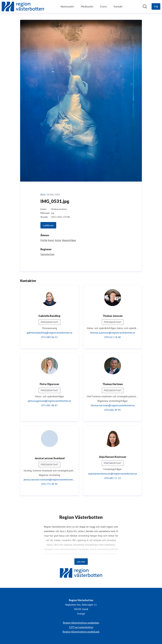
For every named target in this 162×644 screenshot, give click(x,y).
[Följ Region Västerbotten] (156, 6)
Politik (44, 240)
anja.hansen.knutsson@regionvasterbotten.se (113, 474)
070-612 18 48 (113, 337)
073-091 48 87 (49, 405)
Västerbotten (47, 254)
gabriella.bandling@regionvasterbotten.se (49, 333)
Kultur (58, 240)
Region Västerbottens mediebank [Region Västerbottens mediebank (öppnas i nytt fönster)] (81, 632)
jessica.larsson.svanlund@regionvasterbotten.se (49, 479)
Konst (51, 240)
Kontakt (118, 6)
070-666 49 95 (113, 410)
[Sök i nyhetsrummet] (145, 6)
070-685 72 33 (113, 478)
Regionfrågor (69, 240)
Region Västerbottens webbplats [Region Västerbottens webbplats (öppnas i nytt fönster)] (81, 623)
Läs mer (81, 562)
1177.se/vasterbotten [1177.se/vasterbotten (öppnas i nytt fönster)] (81, 627)
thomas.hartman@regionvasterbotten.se (113, 405)
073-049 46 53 (49, 337)
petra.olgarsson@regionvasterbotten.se (49, 401)
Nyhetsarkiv (67, 6)
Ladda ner (48, 225)
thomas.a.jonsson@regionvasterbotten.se (113, 333)
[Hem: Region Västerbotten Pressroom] (23, 7)
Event (103, 6)
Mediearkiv (87, 6)
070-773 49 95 (49, 484)
